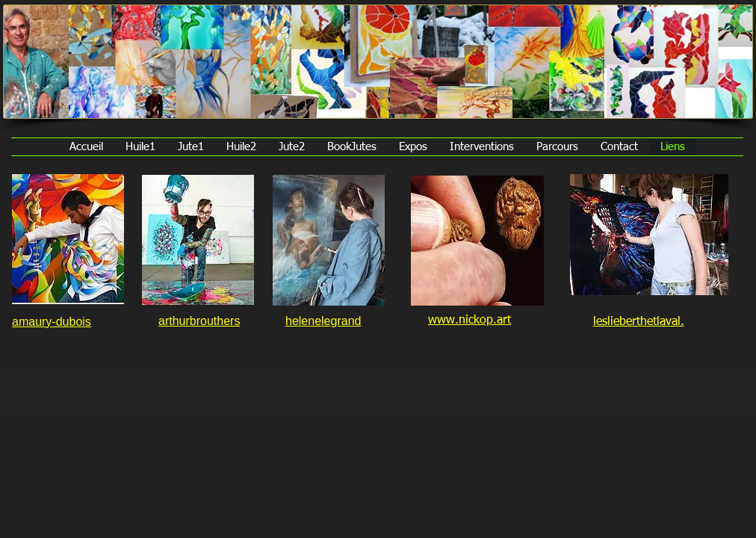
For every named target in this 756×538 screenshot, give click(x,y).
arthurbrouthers (199, 321)
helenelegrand (323, 321)
